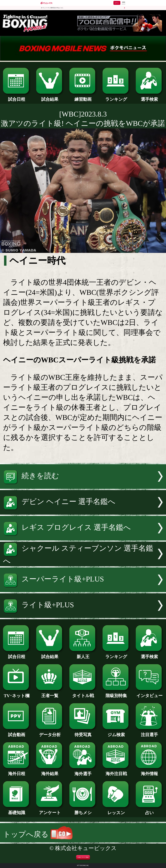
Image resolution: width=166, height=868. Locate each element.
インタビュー (149, 694)
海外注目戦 (116, 772)
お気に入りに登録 (83, 857)
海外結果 (50, 772)
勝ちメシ (83, 810)
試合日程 (17, 97)
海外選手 (83, 772)
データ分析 (50, 733)
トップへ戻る (38, 834)
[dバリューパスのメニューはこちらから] (123, 3)
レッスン (116, 811)
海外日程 (17, 772)
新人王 (83, 655)
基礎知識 (17, 810)
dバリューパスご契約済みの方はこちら (52, 8)
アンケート (50, 810)
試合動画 (17, 733)
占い (149, 811)
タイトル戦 (83, 694)
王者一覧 (50, 694)
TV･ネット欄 (17, 694)
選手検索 (149, 97)
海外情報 (149, 772)
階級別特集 (116, 694)
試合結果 (50, 97)
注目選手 (149, 733)
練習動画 (83, 97)
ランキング (116, 97)
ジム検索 (116, 733)
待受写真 (83, 733)
